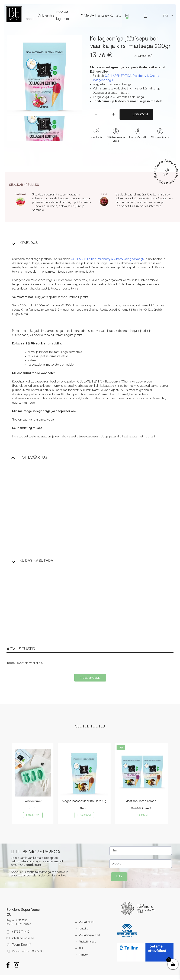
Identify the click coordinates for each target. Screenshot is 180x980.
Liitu (119, 877)
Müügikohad (85, 923)
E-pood (41, 15)
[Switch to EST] (165, 15)
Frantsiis (98, 15)
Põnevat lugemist (70, 15)
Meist (86, 15)
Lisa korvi (140, 114)
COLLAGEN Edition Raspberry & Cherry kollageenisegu (107, 259)
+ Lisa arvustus (90, 678)
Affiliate (82, 955)
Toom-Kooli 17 (21, 945)
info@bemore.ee (23, 939)
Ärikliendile (53, 15)
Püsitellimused (86, 942)
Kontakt (110, 15)
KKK (80, 949)
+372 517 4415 (21, 932)
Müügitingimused (88, 936)
